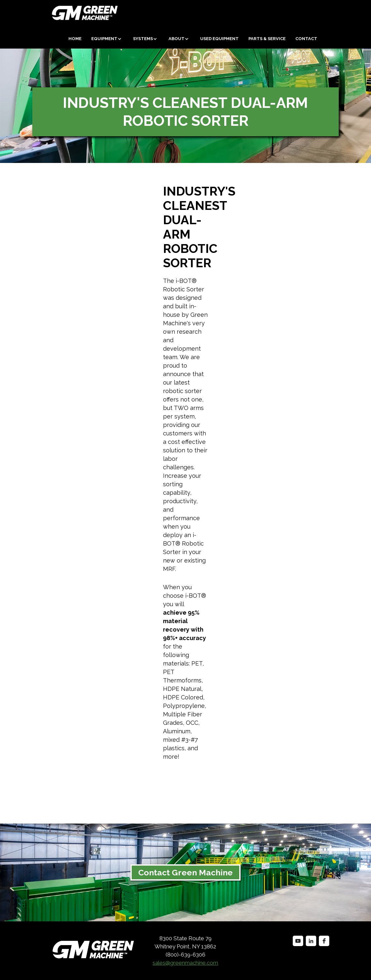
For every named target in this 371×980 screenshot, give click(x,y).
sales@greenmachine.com (185, 963)
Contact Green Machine (185, 872)
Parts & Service (267, 39)
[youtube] (298, 941)
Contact (306, 39)
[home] (60, 13)
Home (75, 39)
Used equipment (219, 39)
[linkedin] (311, 941)
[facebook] (324, 941)
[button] (107, 39)
